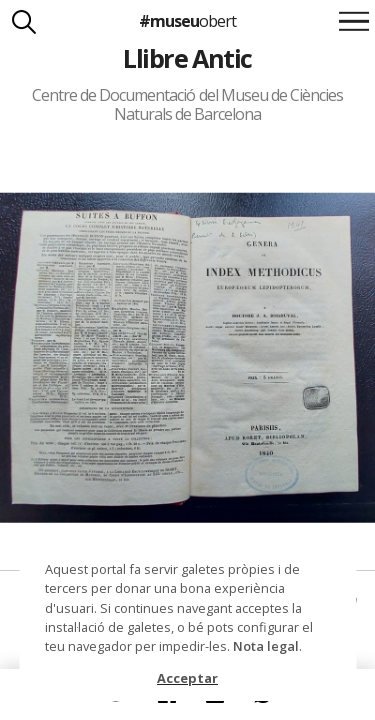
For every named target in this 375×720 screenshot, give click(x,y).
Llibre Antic (187, 58)
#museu (187, 21)
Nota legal (266, 646)
